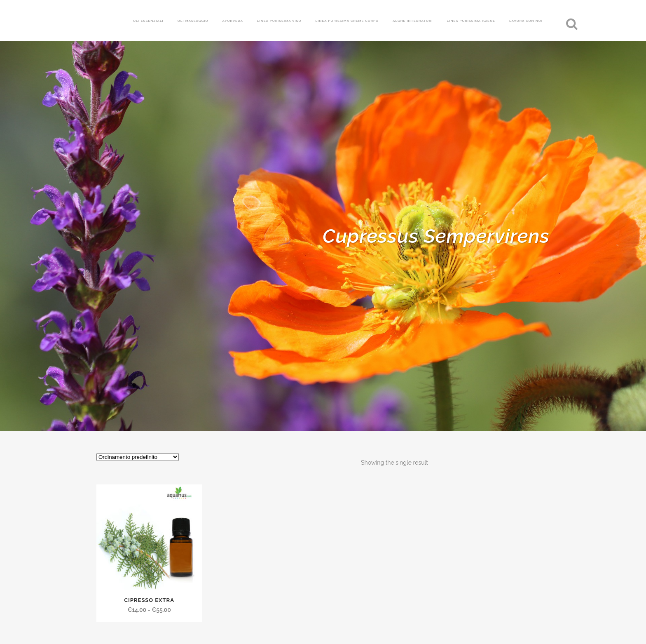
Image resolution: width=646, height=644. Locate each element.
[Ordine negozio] (138, 457)
